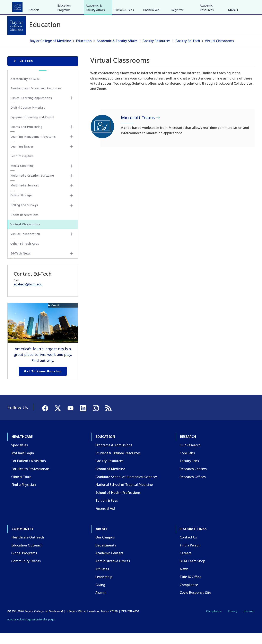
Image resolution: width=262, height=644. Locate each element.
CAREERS (196, 6)
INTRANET (213, 6)
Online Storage (21, 206)
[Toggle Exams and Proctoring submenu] (72, 138)
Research (61, 6)
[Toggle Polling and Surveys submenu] (72, 216)
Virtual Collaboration (25, 245)
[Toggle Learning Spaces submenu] (72, 157)
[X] (233, 6)
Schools (34, 41)
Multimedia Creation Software (32, 186)
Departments (106, 556)
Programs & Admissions (114, 456)
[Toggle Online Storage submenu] (72, 206)
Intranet (249, 622)
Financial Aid (151, 41)
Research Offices (193, 487)
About (102, 6)
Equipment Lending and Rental (32, 128)
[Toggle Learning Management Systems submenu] (72, 148)
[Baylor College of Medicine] (17, 26)
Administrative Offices (113, 572)
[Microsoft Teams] (103, 137)
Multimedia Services (25, 196)
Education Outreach (27, 556)
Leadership (104, 588)
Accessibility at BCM (25, 89)
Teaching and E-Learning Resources (36, 99)
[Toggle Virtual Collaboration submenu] (72, 245)
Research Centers (193, 480)
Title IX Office (190, 588)
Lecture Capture (22, 167)
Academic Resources (207, 38)
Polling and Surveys (24, 216)
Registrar (177, 41)
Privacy (233, 622)
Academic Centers (109, 564)
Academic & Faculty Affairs (95, 38)
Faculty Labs (189, 472)
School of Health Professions (118, 503)
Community (83, 6)
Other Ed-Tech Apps (25, 254)
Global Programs (24, 564)
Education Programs (64, 38)
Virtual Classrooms (219, 52)
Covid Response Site (195, 603)
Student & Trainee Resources (118, 464)
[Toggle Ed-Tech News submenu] (72, 264)
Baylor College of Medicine (50, 52)
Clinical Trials (21, 487)
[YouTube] (240, 6)
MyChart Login (23, 464)
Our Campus (105, 548)
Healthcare (19, 6)
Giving (100, 595)
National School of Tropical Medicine (124, 495)
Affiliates (102, 580)
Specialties (20, 456)
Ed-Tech (23, 72)
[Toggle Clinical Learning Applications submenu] (72, 109)
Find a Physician (24, 495)
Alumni (101, 603)
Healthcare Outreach (28, 548)
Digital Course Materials (28, 118)
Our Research (190, 456)
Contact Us (188, 548)
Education (41, 6)
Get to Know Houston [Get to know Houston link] (43, 382)
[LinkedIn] (248, 6)
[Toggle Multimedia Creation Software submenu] (72, 186)
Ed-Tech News (21, 264)
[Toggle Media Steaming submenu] (72, 177)
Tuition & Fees (124, 41)
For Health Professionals (30, 480)
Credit (55, 316)
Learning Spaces (22, 157)
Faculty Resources (156, 52)
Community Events (26, 572)
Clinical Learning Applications (31, 109)
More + (233, 41)
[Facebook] (226, 6)
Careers (186, 564)
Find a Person (190, 556)
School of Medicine (110, 480)
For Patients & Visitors (29, 472)
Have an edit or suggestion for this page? (31, 630)
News (184, 580)
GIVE (183, 6)
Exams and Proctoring (26, 138)
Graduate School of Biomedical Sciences (126, 487)
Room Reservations (25, 225)
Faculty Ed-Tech (188, 52)
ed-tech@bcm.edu (28, 295)
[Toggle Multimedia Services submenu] (72, 196)
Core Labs (187, 464)
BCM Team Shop (193, 572)
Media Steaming (22, 177)
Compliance (189, 595)
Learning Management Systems (33, 147)
